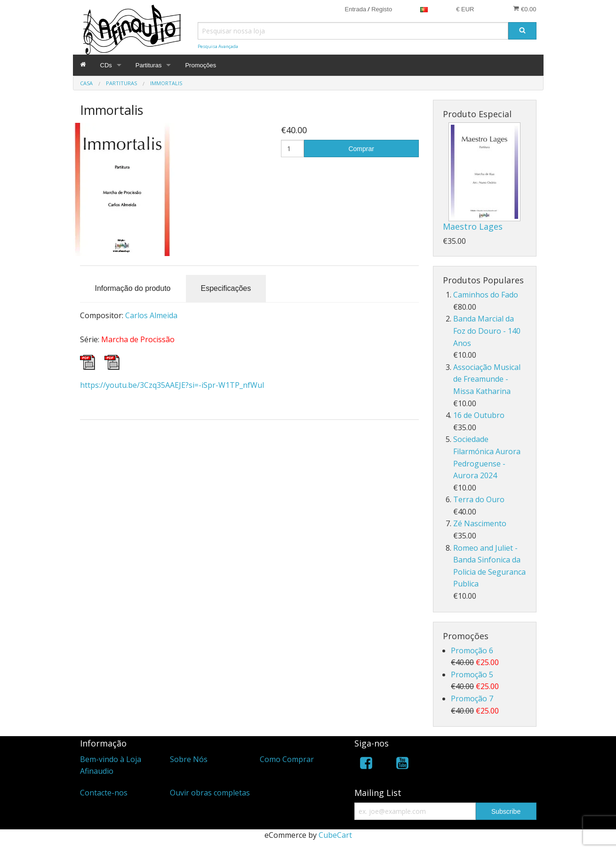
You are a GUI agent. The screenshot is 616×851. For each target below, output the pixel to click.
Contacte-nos (104, 793)
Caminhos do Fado (486, 295)
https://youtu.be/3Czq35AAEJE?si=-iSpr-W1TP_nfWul (172, 385)
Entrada (356, 9)
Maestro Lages (473, 226)
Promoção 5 (472, 674)
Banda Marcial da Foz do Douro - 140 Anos (487, 331)
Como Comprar (287, 759)
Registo (382, 9)
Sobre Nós (189, 759)
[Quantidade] (292, 149)
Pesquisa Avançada (218, 46)
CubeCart (335, 835)
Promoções (200, 65)
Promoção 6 (472, 650)
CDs (106, 65)
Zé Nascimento (480, 523)
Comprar (361, 149)
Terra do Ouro (479, 499)
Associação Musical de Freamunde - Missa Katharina (487, 379)
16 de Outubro (479, 415)
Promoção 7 (472, 698)
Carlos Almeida (151, 315)
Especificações (226, 288)
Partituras (149, 65)
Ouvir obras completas (210, 793)
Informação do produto (133, 288)
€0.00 (524, 9)
